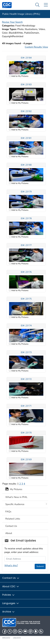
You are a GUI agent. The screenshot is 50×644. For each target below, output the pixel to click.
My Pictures (14, 490)
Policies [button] (9, 595)
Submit (40, 566)
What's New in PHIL (16, 497)
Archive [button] (9, 612)
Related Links (13, 519)
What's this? (11, 566)
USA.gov (17, 638)
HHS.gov (6, 638)
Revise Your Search (12, 22)
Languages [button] (11, 603)
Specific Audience (15, 504)
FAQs (8, 512)
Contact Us (11, 526)
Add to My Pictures (20, 76)
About (9, 533)
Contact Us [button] (11, 578)
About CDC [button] (11, 586)
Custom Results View (36, 47)
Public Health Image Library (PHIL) (21, 14)
